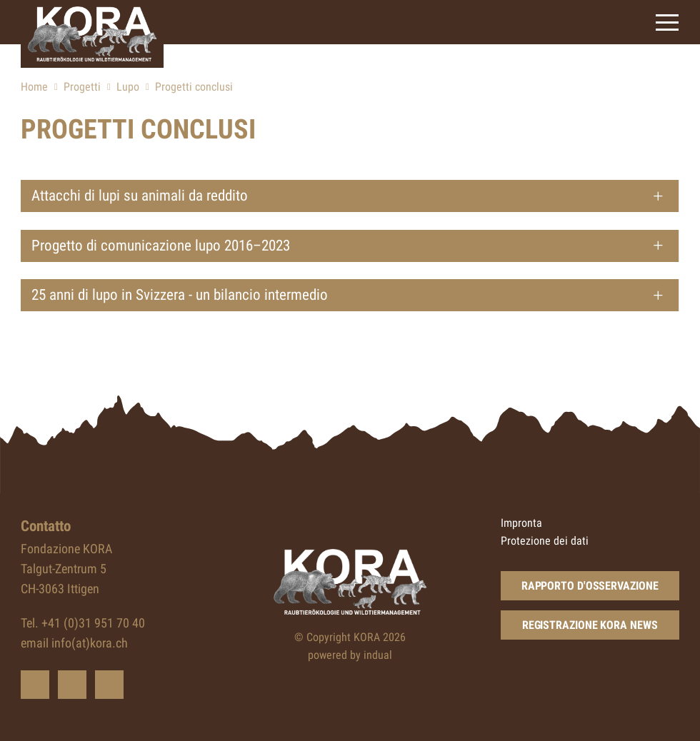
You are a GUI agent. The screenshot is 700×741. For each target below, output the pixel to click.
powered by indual (350, 655)
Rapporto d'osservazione (590, 586)
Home (34, 87)
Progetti (82, 87)
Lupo (128, 87)
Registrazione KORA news (590, 625)
